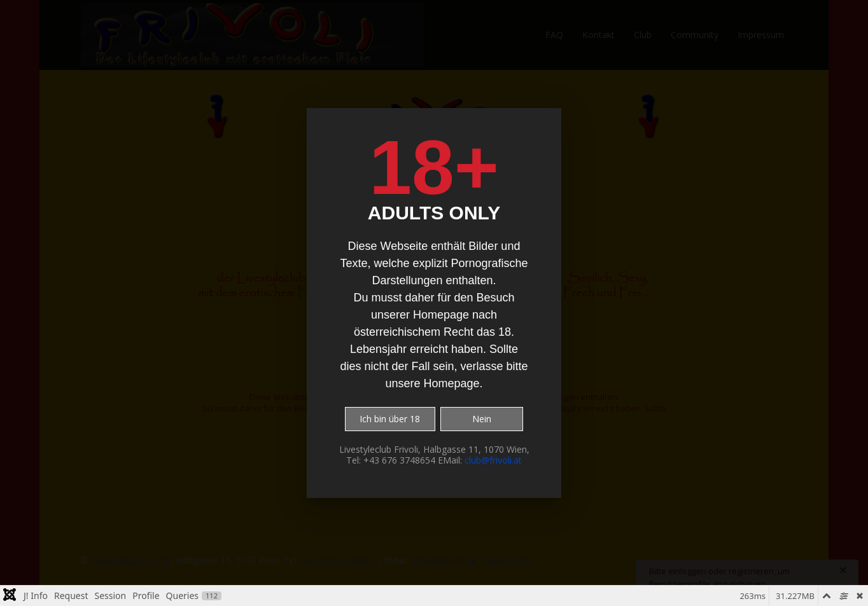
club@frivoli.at (493, 460)
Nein (482, 419)
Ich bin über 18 (390, 419)
